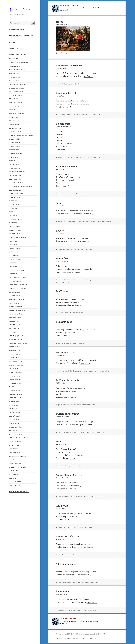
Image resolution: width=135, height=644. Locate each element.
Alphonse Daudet (64, 610)
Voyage (91, 371)
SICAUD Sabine (14, 420)
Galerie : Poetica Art (18, 30)
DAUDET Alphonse (15, 164)
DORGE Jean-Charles (16, 194)
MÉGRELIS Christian (16, 314)
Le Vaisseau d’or (65, 352)
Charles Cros (62, 249)
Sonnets (89, 249)
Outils (12, 42)
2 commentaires (77, 313)
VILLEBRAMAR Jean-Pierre (18, 467)
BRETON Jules (14, 117)
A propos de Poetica (72, 638)
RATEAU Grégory (15, 380)
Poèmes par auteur (17, 54)
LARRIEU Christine (15, 281)
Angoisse (70, 115)
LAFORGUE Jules (15, 274)
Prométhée (62, 258)
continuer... (88, 76)
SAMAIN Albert (14, 401)
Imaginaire (81, 249)
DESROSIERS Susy (16, 190)
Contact (84, 638)
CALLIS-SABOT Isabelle (17, 121)
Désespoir (82, 432)
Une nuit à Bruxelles (67, 93)
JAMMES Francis (15, 248)
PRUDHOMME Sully (16, 361)
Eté (80, 157)
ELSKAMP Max (14, 205)
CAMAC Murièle (14, 124)
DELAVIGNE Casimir (16, 175)
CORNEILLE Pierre (15, 154)
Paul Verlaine (62, 527)
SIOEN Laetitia (14, 423)
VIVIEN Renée (14, 474)
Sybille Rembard (63, 194)
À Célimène (62, 592)
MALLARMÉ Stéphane (16, 299)
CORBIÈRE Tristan (15, 150)
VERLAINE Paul (14, 452)
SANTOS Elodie (14, 409)
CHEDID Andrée (14, 139)
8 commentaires (106, 222)
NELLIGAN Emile (15, 332)
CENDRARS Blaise (15, 128)
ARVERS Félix (14, 81)
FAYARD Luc (13, 215)
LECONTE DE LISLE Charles (19, 285)
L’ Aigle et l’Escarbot (67, 414)
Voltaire (60, 313)
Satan (59, 203)
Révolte (60, 231)
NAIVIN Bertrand (15, 329)
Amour (76, 157)
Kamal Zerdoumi (63, 466)
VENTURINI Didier (15, 445)
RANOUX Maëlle (15, 376)
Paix (82, 466)
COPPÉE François (15, 146)
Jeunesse (76, 527)
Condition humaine (78, 222)
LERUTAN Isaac (14, 292)
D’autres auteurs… (15, 485)
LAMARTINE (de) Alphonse (18, 278)
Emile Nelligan (63, 371)
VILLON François (15, 471)
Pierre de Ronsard (64, 496)
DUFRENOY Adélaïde (16, 201)
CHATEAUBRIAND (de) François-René (22, 135)
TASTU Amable (14, 431)
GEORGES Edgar (15, 230)
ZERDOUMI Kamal (15, 482)
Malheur (94, 222)
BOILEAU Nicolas (15, 110)
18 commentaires (94, 115)
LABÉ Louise (13, 267)
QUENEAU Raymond (16, 365)
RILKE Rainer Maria (16, 372)
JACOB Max (13, 245)
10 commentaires (89, 610)
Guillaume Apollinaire (65, 157)
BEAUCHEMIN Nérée (16, 92)
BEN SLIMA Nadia (15, 99)
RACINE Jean (14, 369)
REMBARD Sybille (15, 383)
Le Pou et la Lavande (68, 380)
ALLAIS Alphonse (15, 66)
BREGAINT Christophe (16, 113)
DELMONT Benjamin (16, 183)
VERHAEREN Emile (16, 449)
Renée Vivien (62, 555)
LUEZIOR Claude (15, 296)
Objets (77, 84)
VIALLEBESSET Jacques (17, 456)
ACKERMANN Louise (16, 59)
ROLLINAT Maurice (15, 394)
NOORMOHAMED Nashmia (18, 343)
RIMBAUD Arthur (15, 391)
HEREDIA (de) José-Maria (18, 237)
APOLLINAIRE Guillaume (17, 70)
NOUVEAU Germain (16, 347)
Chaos (70, 249)
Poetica (58, 634)
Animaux (73, 405)
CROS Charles (14, 161)
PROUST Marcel (14, 358)
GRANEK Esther (14, 234)
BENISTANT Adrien (15, 103)
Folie (59, 441)
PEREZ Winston (14, 350)
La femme (80, 343)
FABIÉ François (14, 212)
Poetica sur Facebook (19, 491)
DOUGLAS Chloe (15, 197)
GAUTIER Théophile (16, 226)
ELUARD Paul (14, 208)
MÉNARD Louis (14, 321)
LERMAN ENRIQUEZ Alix (17, 288)
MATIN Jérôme (14, 303)
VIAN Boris (13, 460)
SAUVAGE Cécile (15, 412)
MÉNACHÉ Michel (15, 318)
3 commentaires (83, 194)
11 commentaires (103, 371)
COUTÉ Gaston (14, 157)
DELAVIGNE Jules (15, 179)
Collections (60, 638)
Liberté (77, 466)
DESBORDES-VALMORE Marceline (21, 186)
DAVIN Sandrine (14, 168)
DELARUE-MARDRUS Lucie (18, 172)
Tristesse (81, 582)
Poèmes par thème (17, 48)
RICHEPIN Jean (14, 387)
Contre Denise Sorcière (69, 475)
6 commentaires (90, 405)
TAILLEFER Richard (16, 427)
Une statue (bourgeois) (69, 65)
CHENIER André (14, 143)
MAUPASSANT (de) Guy (17, 310)
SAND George (14, 405)
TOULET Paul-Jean (15, 434)
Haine (72, 84)
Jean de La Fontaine (64, 343)
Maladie (82, 115)
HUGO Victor (13, 241)
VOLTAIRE (13, 478)
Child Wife (62, 506)
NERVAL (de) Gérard (16, 336)
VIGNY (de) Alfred (15, 463)
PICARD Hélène (14, 354)
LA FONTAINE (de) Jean (17, 263)
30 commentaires (95, 157)
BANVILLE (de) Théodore (17, 84)
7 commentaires (100, 432)
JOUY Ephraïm (14, 256)
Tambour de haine (66, 166)
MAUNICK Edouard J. (16, 307)
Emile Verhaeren (63, 84)
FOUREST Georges (16, 219)
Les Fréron (62, 291)
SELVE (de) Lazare (15, 416)
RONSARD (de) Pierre (16, 398)
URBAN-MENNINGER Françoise (20, 438)
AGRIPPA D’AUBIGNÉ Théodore (20, 62)
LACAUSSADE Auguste (17, 270)
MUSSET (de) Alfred (16, 325)
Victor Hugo (62, 115)
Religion (99, 280)
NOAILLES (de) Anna (16, 340)
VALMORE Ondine (15, 442)
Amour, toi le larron (67, 536)
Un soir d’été (63, 124)
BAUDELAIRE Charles (16, 88)
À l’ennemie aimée (66, 564)
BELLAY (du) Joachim (16, 95)
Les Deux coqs (64, 322)
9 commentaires (93, 582)
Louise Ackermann (64, 222)
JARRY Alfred (13, 252)
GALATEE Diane (14, 223)
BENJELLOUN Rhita (16, 106)
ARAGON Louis (14, 73)
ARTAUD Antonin (15, 77)
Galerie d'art (93, 638)
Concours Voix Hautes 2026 (21, 36)
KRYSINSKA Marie (15, 259)
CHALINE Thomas (15, 132)
